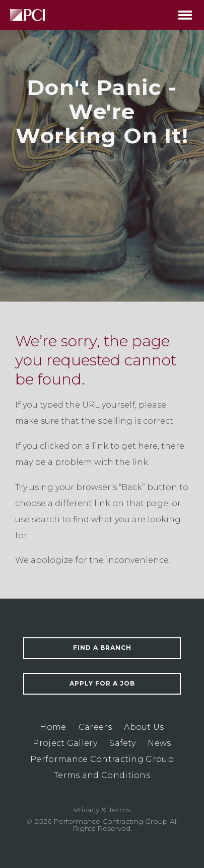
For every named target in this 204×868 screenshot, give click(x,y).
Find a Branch (102, 648)
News (159, 743)
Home (53, 727)
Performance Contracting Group (102, 759)
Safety (122, 743)
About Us (144, 727)
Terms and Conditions (102, 775)
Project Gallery (65, 743)
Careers (95, 727)
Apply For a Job (102, 683)
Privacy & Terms (102, 810)
